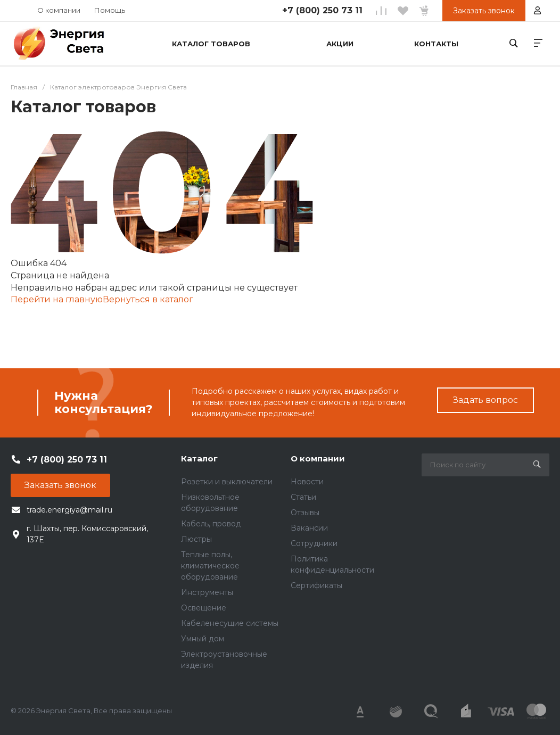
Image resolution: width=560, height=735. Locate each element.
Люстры (196, 539)
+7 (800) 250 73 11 (322, 10)
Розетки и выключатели (227, 482)
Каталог (199, 459)
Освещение (204, 608)
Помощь (110, 10)
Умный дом (203, 639)
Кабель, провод (211, 524)
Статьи (303, 497)
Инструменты (207, 592)
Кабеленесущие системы (230, 623)
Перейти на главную (57, 299)
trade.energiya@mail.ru (69, 510)
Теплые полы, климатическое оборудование (210, 566)
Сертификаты (316, 585)
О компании (59, 10)
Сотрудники (314, 543)
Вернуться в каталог (148, 299)
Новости (307, 482)
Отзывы (305, 513)
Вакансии (309, 528)
